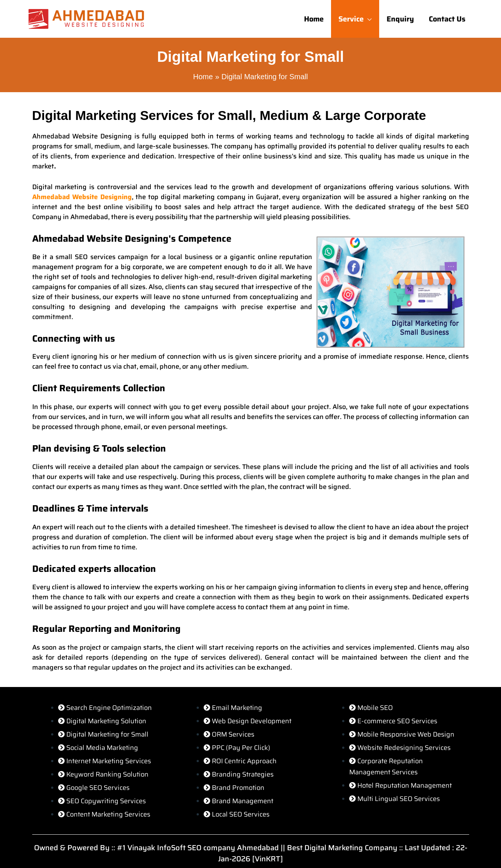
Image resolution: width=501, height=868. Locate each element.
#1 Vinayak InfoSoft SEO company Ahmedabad (198, 848)
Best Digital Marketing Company (342, 848)
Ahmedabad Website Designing (82, 197)
